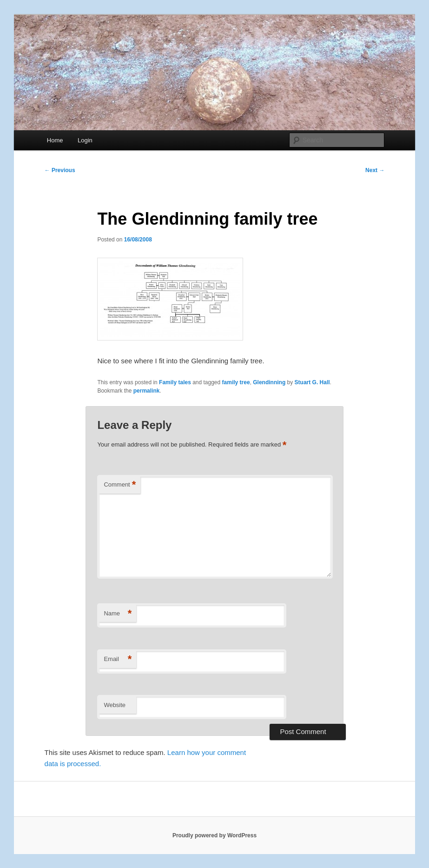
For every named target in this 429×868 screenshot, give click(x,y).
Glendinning (269, 382)
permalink (147, 391)
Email (118, 659)
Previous (60, 170)
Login (85, 140)
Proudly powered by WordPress (214, 835)
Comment (120, 485)
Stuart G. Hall (312, 382)
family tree (236, 382)
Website (115, 705)
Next (375, 170)
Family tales (175, 382)
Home (55, 140)
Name (118, 614)
